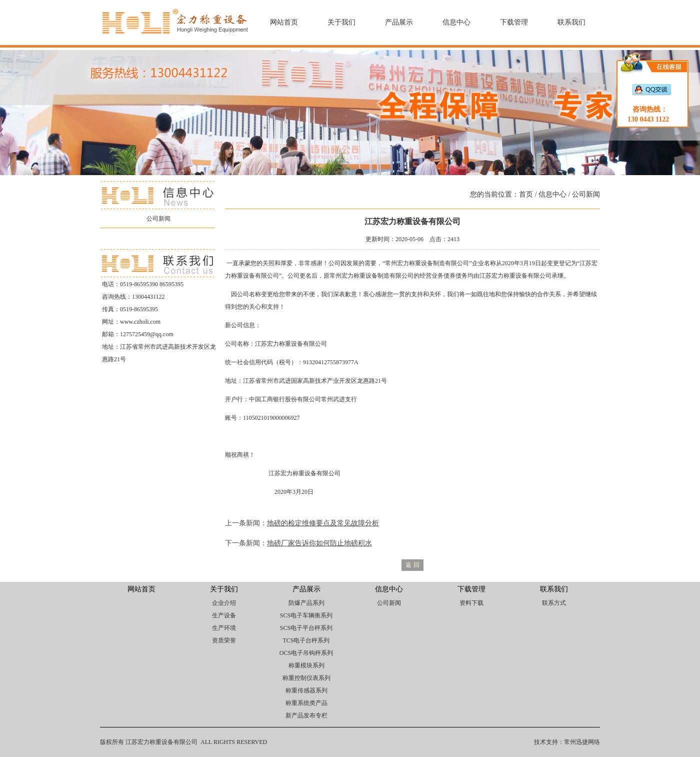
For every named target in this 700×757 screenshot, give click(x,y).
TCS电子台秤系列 (306, 640)
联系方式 (554, 603)
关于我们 (341, 22)
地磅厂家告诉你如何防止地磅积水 (319, 543)
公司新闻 (158, 219)
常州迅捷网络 (582, 742)
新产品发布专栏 (306, 715)
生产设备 (224, 615)
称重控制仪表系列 (306, 678)
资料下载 (471, 603)
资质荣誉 (224, 640)
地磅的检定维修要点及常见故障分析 (323, 523)
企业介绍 (224, 603)
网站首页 (284, 22)
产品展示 (399, 22)
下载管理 (514, 22)
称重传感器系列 (306, 690)
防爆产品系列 (306, 603)
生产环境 (224, 628)
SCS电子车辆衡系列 (306, 615)
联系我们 (571, 22)
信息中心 (456, 22)
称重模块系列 (306, 665)
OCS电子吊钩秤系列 (306, 653)
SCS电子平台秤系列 (306, 628)
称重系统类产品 (306, 703)
